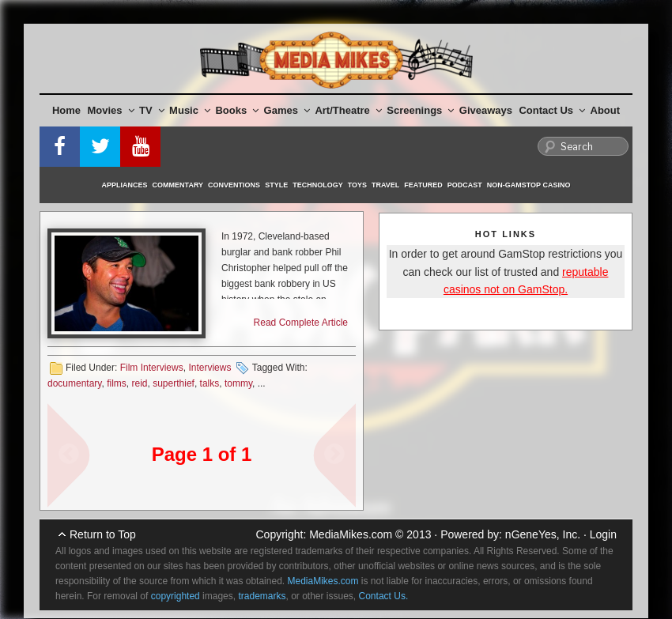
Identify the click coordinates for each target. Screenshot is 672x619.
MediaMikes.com (351, 534)
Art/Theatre (348, 110)
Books (237, 110)
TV (152, 110)
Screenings (420, 110)
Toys (357, 185)
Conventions (234, 185)
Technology (318, 185)
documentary (74, 383)
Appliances (125, 185)
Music (190, 110)
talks (210, 383)
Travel (385, 185)
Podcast (465, 185)
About (606, 110)
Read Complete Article (301, 323)
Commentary (178, 185)
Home (66, 110)
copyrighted (176, 596)
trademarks (262, 596)
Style (276, 185)
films (117, 383)
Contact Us (552, 110)
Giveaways (486, 110)
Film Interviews (152, 368)
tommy (238, 383)
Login (603, 534)
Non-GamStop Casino (529, 185)
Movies (111, 110)
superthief (174, 383)
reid (140, 383)
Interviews (210, 368)
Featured (423, 185)
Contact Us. (384, 596)
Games (287, 110)
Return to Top (103, 534)
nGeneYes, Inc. (543, 534)
